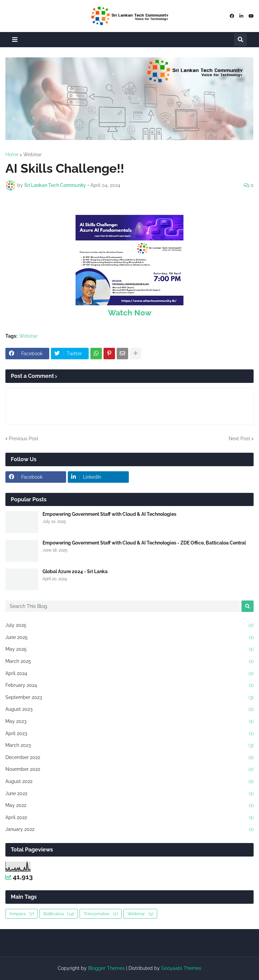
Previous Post (24, 439)
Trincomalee (101, 914)
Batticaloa (59, 914)
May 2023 (129, 722)
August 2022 (129, 782)
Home (12, 155)
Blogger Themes (106, 968)
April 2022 (129, 818)
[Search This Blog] (123, 606)
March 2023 (129, 746)
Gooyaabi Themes (181, 968)
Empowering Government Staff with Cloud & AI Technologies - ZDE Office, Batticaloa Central (144, 543)
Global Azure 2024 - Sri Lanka (75, 571)
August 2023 (129, 709)
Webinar (33, 155)
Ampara (22, 914)
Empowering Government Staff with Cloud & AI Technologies (109, 514)
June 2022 (129, 794)
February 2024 (129, 685)
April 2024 (129, 674)
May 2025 (129, 649)
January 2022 (129, 830)
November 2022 (129, 769)
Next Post (239, 439)
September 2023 (129, 698)
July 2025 (129, 625)
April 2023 (129, 734)
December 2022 (129, 758)
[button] (15, 40)
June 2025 (129, 638)
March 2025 (129, 662)
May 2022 (129, 806)
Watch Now (130, 313)
